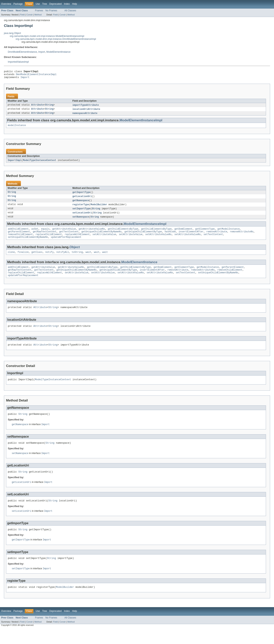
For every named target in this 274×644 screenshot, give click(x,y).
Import (42, 52)
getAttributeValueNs (92, 234)
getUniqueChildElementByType (143, 237)
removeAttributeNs (242, 237)
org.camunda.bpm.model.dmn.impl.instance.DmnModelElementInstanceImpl (56, 39)
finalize (23, 258)
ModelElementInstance (58, 52)
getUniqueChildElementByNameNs (102, 237)
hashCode (170, 237)
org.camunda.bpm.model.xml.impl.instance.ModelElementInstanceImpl (47, 36)
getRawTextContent (45, 237)
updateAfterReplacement (66, 243)
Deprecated (56, 4)
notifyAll (63, 258)
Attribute (37, 107)
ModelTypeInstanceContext (40, 163)
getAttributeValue (64, 234)
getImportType (81, 195)
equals (45, 234)
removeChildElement (20, 240)
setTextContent (213, 240)
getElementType (205, 234)
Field (22, 15)
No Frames (51, 11)
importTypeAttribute (86, 107)
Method (38, 15)
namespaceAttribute (85, 115)
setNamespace (81, 221)
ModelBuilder (99, 208)
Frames (39, 11)
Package (18, 4)
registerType (81, 208)
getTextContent (69, 237)
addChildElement (18, 234)
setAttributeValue (104, 240)
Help (75, 4)
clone (11, 258)
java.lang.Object (12, 33)
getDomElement (183, 234)
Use (38, 4)
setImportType (81, 212)
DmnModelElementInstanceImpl (36, 75)
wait (88, 258)
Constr (29, 15)
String (49, 107)
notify (50, 258)
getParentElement (19, 237)
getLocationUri (82, 200)
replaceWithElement (77, 240)
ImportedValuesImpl (18, 62)
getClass (37, 258)
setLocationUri (82, 217)
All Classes (70, 11)
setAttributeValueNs (158, 240)
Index (67, 4)
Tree (45, 4)
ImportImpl (15, 163)
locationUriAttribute (86, 111)
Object (75, 253)
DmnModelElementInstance (22, 52)
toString (77, 258)
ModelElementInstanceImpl (141, 123)
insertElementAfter (191, 237)
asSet (35, 234)
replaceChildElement (49, 240)
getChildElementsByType (123, 234)
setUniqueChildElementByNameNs (28, 243)
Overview (6, 4)
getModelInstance (228, 234)
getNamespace (81, 204)
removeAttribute (217, 237)
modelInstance (17, 128)
